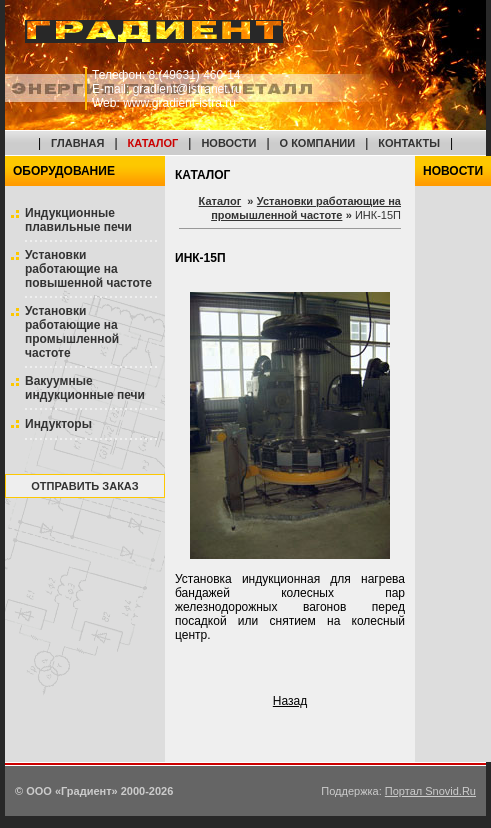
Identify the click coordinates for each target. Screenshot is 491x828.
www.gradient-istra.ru (179, 103)
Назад (290, 701)
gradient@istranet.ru (187, 89)
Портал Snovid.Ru (430, 791)
